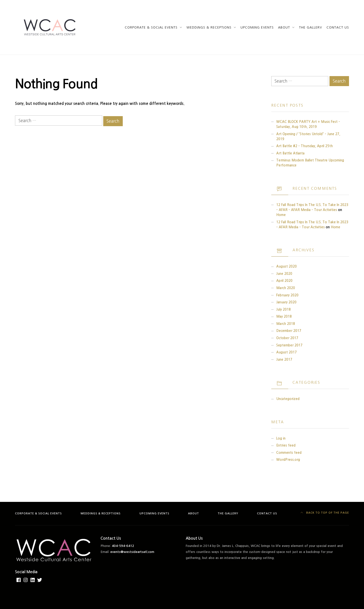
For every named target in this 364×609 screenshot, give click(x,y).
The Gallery (311, 27)
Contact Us (338, 27)
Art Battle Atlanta (290, 153)
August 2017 (286, 352)
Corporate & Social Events (151, 27)
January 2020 (286, 302)
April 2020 (284, 281)
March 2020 (286, 288)
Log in (281, 438)
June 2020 (284, 274)
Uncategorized (288, 399)
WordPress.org (288, 460)
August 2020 (286, 266)
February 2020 (287, 295)
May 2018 (284, 317)
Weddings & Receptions (209, 27)
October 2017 (287, 338)
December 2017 (289, 331)
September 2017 (289, 345)
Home (281, 215)
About (284, 27)
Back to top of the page (325, 513)
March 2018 (286, 324)
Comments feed (289, 453)
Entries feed (286, 445)
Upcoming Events (257, 27)
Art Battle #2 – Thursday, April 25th (304, 146)
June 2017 (284, 360)
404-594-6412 (123, 546)
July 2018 (283, 310)
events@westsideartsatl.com (132, 552)
